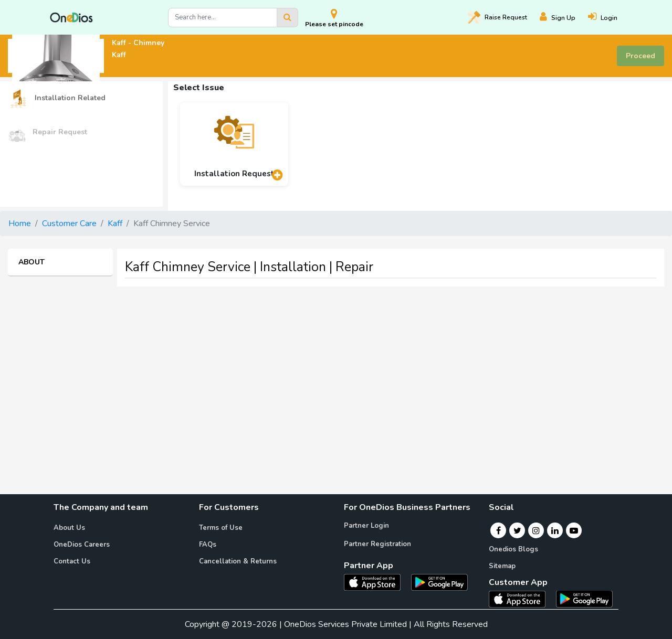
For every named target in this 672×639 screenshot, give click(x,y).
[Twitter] (517, 530)
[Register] (564, 18)
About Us (69, 528)
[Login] (609, 18)
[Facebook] (498, 530)
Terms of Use (221, 528)
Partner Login (366, 526)
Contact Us (72, 561)
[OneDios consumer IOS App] (521, 598)
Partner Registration (377, 544)
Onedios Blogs (513, 549)
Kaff (115, 223)
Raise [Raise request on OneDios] (497, 17)
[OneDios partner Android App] (439, 582)
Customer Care (69, 223)
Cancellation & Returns (238, 561)
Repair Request (48, 132)
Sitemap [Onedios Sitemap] (502, 566)
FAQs (208, 545)
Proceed (640, 56)
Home (20, 223)
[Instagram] (536, 530)
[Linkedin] (555, 530)
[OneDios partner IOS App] (376, 582)
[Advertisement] (336, 368)
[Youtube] (574, 530)
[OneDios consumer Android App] (584, 598)
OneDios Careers (82, 545)
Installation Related (57, 98)
